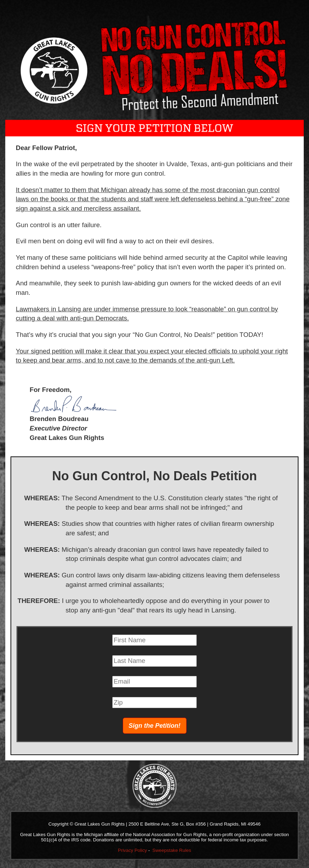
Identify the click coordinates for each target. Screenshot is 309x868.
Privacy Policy (132, 850)
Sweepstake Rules (172, 850)
